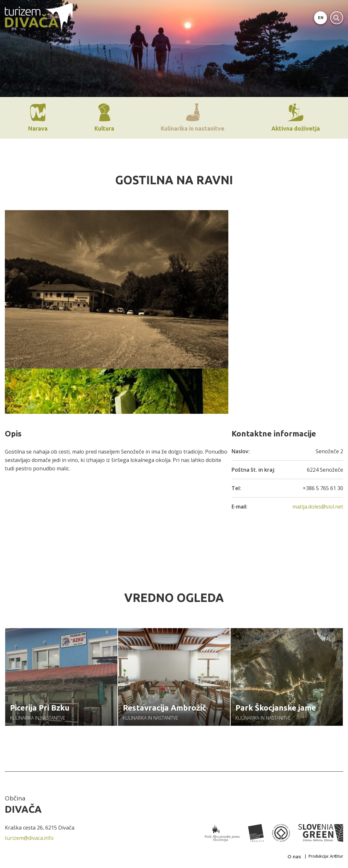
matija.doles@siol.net (318, 507)
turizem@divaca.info (29, 840)
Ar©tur (337, 858)
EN (321, 18)
